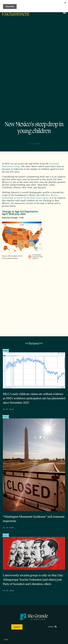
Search (52, 627)
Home (6, 639)
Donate (17, 627)
